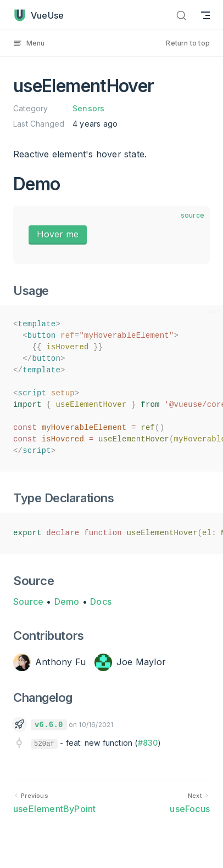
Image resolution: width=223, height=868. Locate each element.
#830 (148, 743)
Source (28, 602)
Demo (67, 602)
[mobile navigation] (205, 15)
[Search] (181, 15)
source (193, 215)
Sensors (88, 108)
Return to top (188, 43)
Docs (101, 602)
